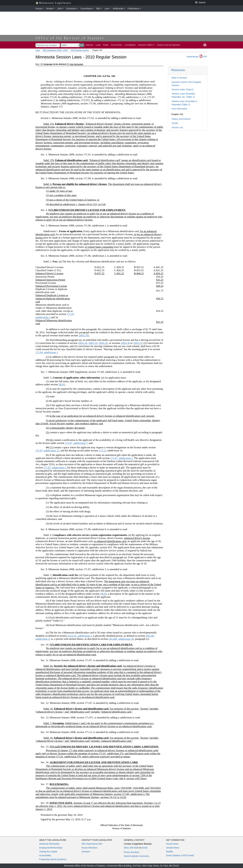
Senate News (173, 848)
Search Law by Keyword (169, 45)
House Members (89, 848)
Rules (106, 45)
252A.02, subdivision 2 (80, 636)
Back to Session (179, 78)
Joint (60, 9)
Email (145, 848)
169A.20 (83, 343)
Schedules (71, 9)
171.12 (102, 451)
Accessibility (45, 855)
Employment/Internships (51, 848)
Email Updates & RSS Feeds (180, 855)
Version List (177, 127)
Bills (98, 9)
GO (82, 45)
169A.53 (138, 343)
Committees (86, 9)
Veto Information (179, 109)
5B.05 (62, 384)
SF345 (175, 123)
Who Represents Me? (92, 844)
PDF (203, 57)
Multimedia (118, 9)
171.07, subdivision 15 (47, 451)
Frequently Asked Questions (53, 859)
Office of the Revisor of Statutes (70, 38)
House (39, 9)
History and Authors (181, 119)
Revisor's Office (146, 45)
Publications (133, 9)
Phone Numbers (132, 852)
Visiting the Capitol (48, 852)
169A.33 (93, 343)
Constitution (130, 45)
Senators (86, 852)
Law (107, 9)
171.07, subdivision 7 (76, 443)
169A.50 (125, 343)
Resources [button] (178, 70)
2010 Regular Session (80, 50)
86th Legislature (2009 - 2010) (55, 50)
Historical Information (49, 844)
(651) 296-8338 (131, 848)
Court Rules (117, 45)
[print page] (205, 45)
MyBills (170, 852)
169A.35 (103, 343)
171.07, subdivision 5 (122, 458)
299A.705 (84, 335)
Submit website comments (136, 856)
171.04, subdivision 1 (47, 352)
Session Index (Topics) (182, 89)
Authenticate (192, 57)
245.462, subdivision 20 (121, 639)
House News (172, 844)
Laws (98, 45)
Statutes (89, 45)
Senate (49, 9)
